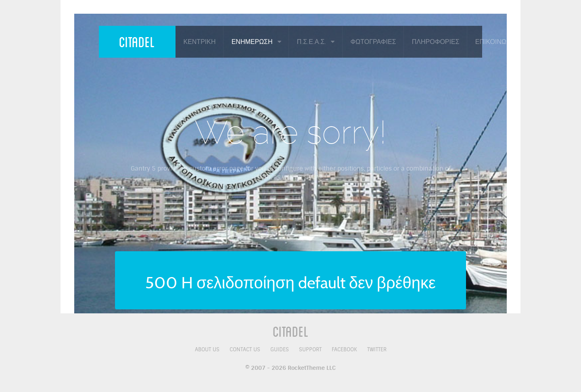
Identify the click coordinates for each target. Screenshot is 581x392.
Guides (280, 349)
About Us (207, 349)
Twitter (377, 349)
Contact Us (245, 349)
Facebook (344, 349)
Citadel (137, 42)
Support (310, 349)
